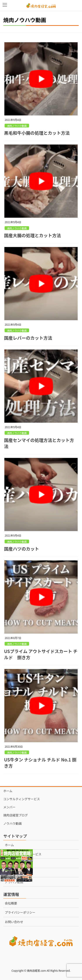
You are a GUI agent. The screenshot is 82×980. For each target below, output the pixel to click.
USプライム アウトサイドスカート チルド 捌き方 (41, 654)
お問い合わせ (14, 922)
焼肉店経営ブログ (16, 815)
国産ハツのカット (21, 549)
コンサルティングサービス (22, 799)
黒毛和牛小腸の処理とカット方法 (37, 133)
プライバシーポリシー (20, 912)
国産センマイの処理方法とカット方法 (39, 443)
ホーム (8, 791)
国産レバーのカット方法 (28, 338)
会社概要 (11, 903)
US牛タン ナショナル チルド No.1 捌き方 (40, 763)
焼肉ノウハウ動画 (17, 126)
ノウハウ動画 (12, 823)
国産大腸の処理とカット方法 (32, 235)
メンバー (9, 807)
